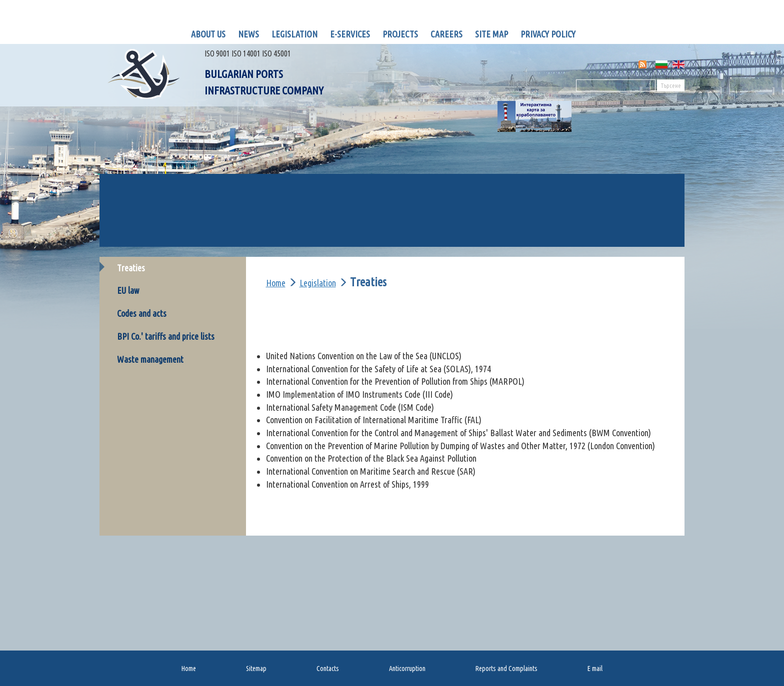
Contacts (328, 669)
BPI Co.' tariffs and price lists (166, 336)
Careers (446, 34)
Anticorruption (407, 669)
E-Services (350, 34)
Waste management (150, 359)
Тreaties (131, 268)
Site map (491, 34)
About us (208, 34)
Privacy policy (548, 34)
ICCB (611, 229)
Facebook (592, 33)
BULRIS (319, 192)
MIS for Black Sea (632, 199)
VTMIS (465, 192)
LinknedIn (612, 33)
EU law (128, 290)
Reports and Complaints (506, 669)
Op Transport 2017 (336, 235)
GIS (173, 192)
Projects (400, 34)
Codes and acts (142, 313)
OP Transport (192, 235)
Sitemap (256, 669)
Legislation (294, 34)
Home (276, 283)
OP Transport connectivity (478, 235)
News (248, 34)
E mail (595, 669)
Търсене (671, 86)
